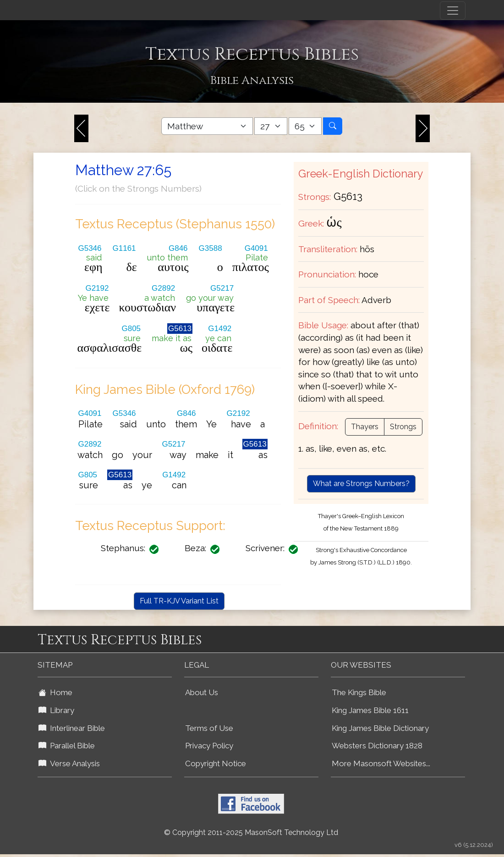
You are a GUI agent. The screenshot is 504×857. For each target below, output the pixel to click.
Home (55, 692)
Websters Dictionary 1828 (377, 746)
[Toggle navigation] (453, 11)
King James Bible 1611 (370, 710)
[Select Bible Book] (207, 126)
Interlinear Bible (72, 728)
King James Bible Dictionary (380, 728)
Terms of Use (209, 728)
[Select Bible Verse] (305, 126)
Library (56, 710)
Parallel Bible (67, 746)
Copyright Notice (216, 763)
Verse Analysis (69, 763)
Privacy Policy (209, 746)
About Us (202, 692)
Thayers (365, 427)
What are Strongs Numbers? (361, 484)
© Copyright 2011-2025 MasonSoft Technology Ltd (251, 832)
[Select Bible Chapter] (271, 126)
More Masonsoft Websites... (381, 763)
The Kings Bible (359, 692)
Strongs (403, 427)
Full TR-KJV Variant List (179, 601)
